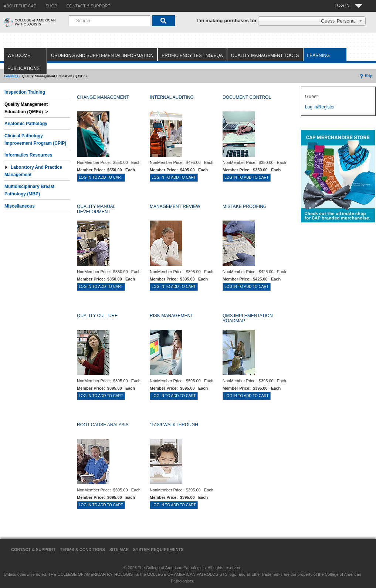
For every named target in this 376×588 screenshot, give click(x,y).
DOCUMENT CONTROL (247, 97)
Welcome (19, 56)
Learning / (12, 76)
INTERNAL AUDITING (172, 97)
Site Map (119, 550)
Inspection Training (25, 92)
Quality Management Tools (265, 56)
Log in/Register (320, 107)
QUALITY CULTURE (97, 316)
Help (365, 76)
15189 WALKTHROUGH (174, 425)
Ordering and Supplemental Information (102, 56)
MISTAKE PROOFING (245, 206)
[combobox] (109, 21)
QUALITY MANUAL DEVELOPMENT (96, 209)
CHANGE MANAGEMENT (103, 97)
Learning (319, 56)
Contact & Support (33, 550)
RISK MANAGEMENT (171, 316)
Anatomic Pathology (26, 124)
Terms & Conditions (82, 550)
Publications (23, 68)
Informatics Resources (28, 155)
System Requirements (158, 550)
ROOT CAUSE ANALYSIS (103, 425)
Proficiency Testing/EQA (192, 56)
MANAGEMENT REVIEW (175, 206)
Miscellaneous (20, 206)
